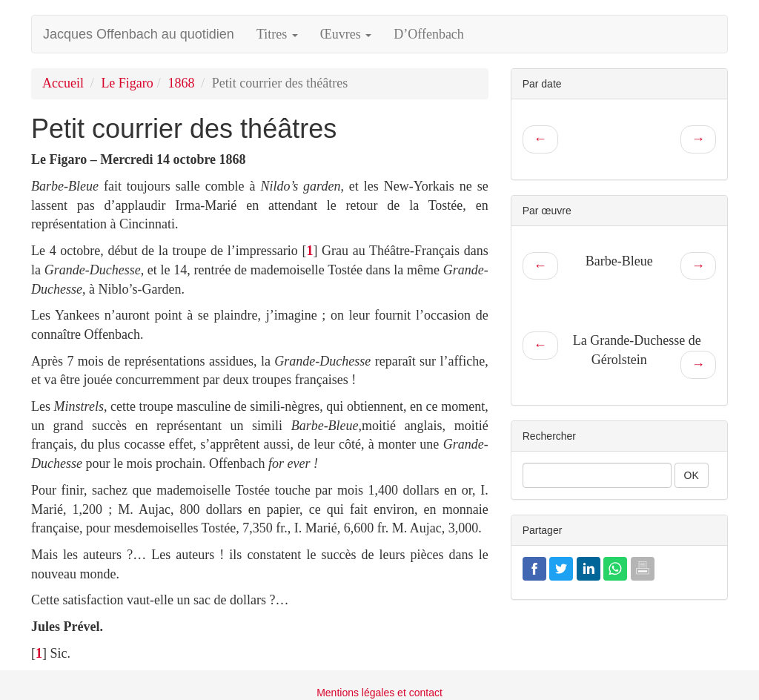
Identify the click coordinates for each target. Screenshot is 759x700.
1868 (181, 83)
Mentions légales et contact (379, 693)
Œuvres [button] (346, 34)
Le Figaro (127, 83)
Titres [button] (277, 34)
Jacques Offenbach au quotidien (139, 34)
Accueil (63, 83)
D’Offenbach (429, 34)
